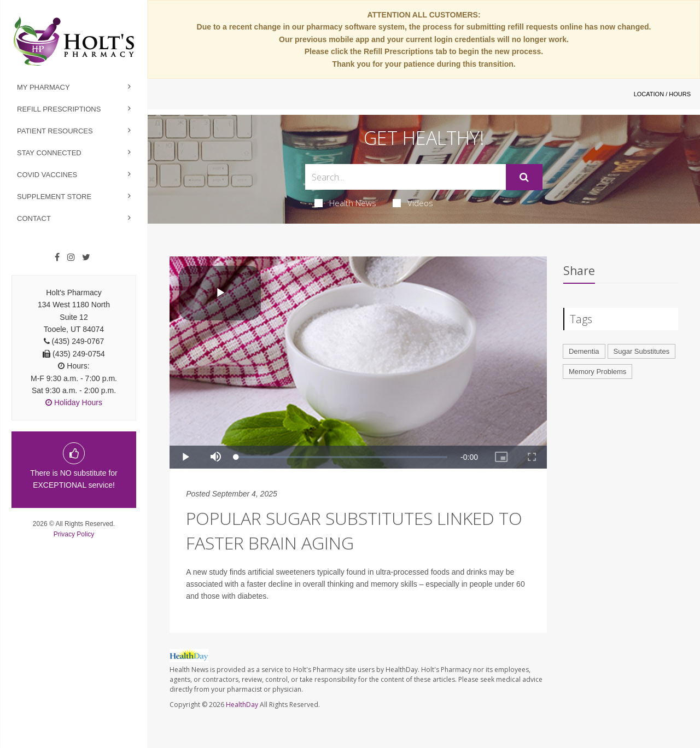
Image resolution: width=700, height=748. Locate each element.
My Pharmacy (43, 87)
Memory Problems (597, 372)
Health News (345, 203)
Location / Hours (662, 94)
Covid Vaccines (47, 175)
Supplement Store (54, 197)
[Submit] (524, 177)
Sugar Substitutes (642, 351)
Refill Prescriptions (59, 109)
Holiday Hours (74, 402)
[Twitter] (86, 258)
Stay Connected (49, 153)
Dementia (584, 351)
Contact (34, 218)
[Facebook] (57, 258)
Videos (413, 203)
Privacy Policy (74, 534)
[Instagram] (71, 258)
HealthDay (242, 705)
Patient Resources (55, 131)
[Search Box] (406, 177)
